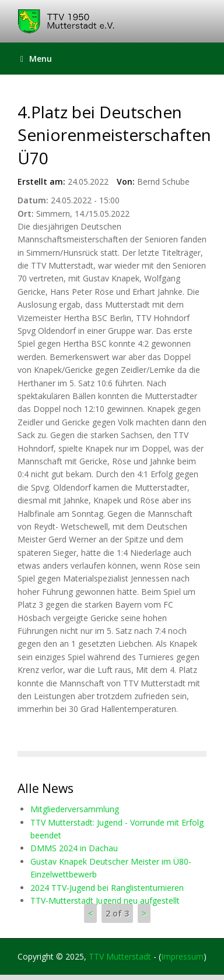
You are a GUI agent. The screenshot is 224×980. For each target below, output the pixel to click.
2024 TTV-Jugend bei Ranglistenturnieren (107, 888)
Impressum (182, 956)
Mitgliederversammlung (75, 809)
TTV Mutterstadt (120, 956)
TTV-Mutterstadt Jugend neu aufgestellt (105, 900)
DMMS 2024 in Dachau (74, 848)
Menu (36, 59)
